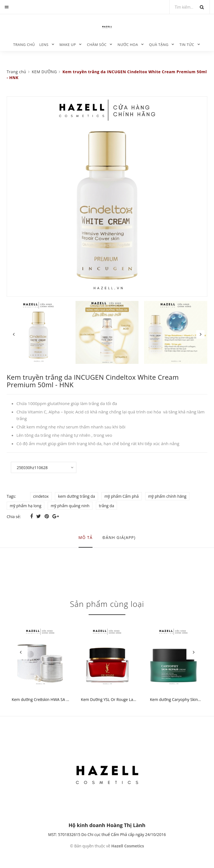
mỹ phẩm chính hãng (167, 496)
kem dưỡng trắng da (76, 496)
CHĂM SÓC (97, 45)
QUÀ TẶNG (159, 45)
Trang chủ (24, 45)
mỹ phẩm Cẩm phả (122, 496)
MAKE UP (68, 45)
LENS (44, 45)
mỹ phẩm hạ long (25, 506)
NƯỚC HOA (128, 45)
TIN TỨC (187, 45)
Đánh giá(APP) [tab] (119, 537)
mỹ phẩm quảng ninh (70, 506)
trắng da (107, 506)
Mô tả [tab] (86, 537)
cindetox (41, 496)
